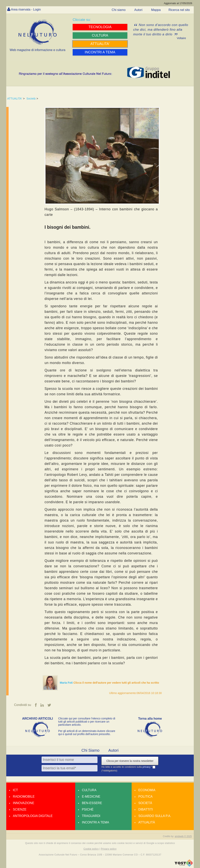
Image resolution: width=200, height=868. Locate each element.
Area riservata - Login (26, 9)
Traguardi (91, 816)
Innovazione (24, 803)
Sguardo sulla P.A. (155, 816)
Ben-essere (92, 803)
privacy (147, 767)
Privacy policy (109, 849)
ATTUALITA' (15, 99)
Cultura (89, 790)
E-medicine (91, 797)
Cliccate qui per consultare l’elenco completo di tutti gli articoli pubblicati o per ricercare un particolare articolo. (87, 722)
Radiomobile (24, 797)
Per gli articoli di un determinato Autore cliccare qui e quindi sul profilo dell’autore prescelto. (87, 733)
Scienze (20, 809)
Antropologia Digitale (33, 816)
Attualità (147, 822)
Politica (145, 797)
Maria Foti (67, 683)
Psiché (88, 809)
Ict (15, 790)
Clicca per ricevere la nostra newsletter (130, 761)
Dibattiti (146, 809)
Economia (147, 790)
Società (31, 99)
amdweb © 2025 (183, 836)
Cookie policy (91, 849)
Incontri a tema (95, 822)
